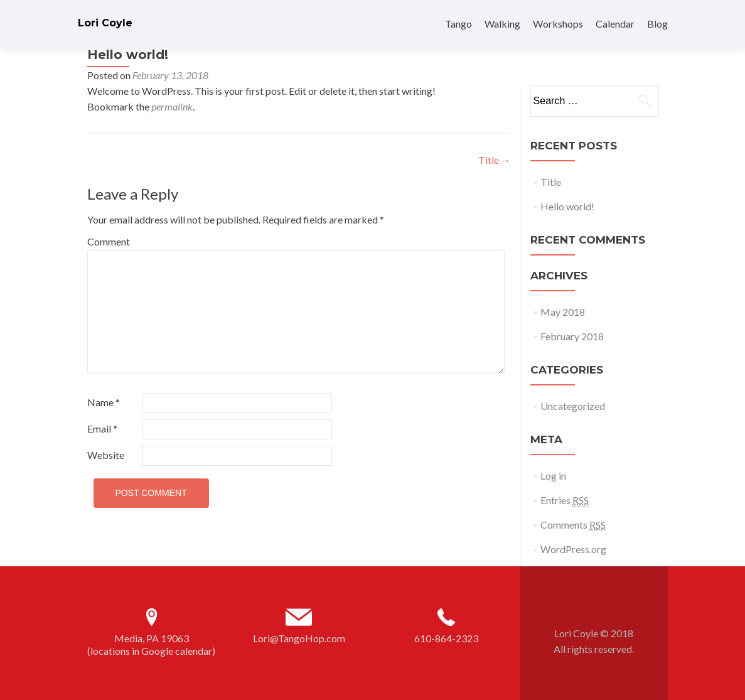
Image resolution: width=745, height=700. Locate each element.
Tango (458, 24)
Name (104, 402)
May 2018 (563, 312)
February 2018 (572, 336)
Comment (109, 241)
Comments (573, 525)
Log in (553, 476)
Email (102, 428)
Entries (565, 500)
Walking (502, 24)
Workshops (558, 24)
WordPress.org (573, 549)
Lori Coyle (105, 23)
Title (495, 160)
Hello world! (567, 206)
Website (106, 455)
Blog (657, 24)
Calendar (615, 24)
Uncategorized (573, 406)
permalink (172, 106)
